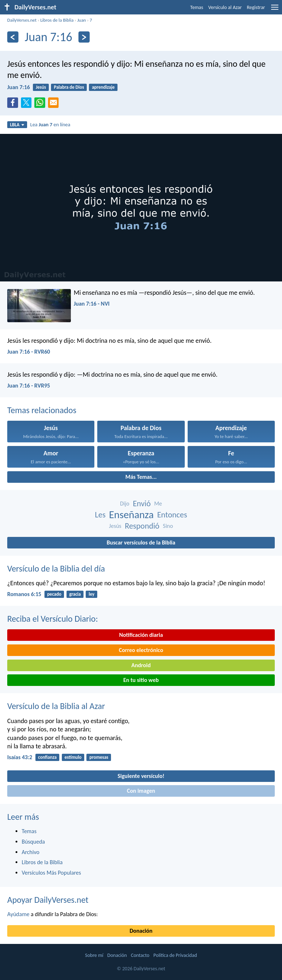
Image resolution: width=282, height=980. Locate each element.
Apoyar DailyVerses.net (48, 900)
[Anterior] (13, 37)
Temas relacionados (42, 410)
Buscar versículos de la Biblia (141, 542)
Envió (142, 504)
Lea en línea (50, 124)
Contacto (140, 955)
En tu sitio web (141, 680)
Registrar (256, 7)
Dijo (125, 504)
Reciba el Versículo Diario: (53, 619)
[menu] (275, 10)
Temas (197, 7)
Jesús (41, 87)
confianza (47, 757)
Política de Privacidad (175, 955)
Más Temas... (141, 477)
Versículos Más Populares (51, 873)
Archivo (31, 852)
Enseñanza (132, 515)
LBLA (17, 125)
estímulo (73, 757)
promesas (99, 757)
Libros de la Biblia (57, 20)
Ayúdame (18, 914)
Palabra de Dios (69, 87)
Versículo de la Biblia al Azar (56, 706)
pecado (54, 594)
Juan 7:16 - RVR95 (29, 386)
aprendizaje (103, 87)
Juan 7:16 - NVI (92, 304)
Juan (82, 20)
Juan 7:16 (19, 87)
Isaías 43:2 (20, 757)
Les (100, 515)
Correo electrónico (141, 650)
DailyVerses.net (22, 20)
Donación (141, 931)
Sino (168, 526)
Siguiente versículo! (141, 776)
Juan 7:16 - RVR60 (29, 352)
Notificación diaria (141, 635)
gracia (75, 594)
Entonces (172, 515)
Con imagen (141, 791)
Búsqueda (33, 842)
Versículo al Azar (225, 7)
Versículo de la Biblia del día (56, 568)
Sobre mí (94, 955)
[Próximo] (84, 37)
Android (141, 665)
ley (91, 594)
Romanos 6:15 (24, 594)
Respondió (142, 526)
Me (158, 504)
